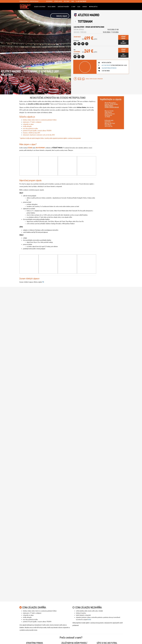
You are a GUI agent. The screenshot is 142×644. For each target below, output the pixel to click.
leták (89, 371)
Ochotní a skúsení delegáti (112, 107)
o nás (73, 1)
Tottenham (85, 21)
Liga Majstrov (79, 27)
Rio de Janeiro (52, 7)
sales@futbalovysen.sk (109, 68)
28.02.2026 (130, 578)
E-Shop (73, 7)
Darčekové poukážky (63, 7)
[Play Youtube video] (97, 304)
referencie (49, 1)
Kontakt (85, 7)
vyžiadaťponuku (123, 37)
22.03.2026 (130, 459)
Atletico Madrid (89, 15)
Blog (79, 7)
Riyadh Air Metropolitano (95, 27)
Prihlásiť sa (93, 7)
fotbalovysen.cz (24, 1)
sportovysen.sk (34, 1)
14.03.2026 (130, 498)
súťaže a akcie (58, 1)
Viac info (27, 328)
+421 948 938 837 (81, 1)
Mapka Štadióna (109, 106)
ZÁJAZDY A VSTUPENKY (40, 7)
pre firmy (67, 1)
